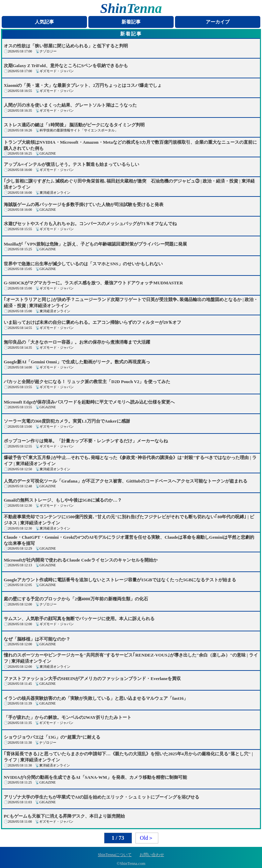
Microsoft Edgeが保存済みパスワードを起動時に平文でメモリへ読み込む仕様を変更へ (89, 402)
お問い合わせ (152, 855)
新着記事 (131, 22)
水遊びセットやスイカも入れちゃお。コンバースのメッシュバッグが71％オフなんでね (90, 224)
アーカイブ (218, 22)
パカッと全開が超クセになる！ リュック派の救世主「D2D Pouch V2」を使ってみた (87, 382)
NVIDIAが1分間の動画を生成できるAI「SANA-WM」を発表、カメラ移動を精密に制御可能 (95, 777)
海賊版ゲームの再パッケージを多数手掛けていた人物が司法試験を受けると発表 (84, 204)
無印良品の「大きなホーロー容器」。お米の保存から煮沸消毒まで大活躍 (77, 342)
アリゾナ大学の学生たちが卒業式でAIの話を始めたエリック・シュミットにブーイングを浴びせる (101, 797)
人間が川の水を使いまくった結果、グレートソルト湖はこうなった (70, 105)
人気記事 (44, 22)
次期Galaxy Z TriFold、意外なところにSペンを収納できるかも (66, 66)
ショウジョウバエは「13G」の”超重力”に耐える (52, 737)
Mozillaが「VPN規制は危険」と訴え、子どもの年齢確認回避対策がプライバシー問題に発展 (95, 244)
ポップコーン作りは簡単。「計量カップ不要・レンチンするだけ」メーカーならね (86, 441)
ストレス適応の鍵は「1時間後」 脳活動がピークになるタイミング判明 (74, 125)
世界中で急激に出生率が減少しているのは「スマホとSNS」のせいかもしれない (83, 264)
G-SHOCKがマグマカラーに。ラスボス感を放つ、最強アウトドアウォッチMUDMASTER (93, 283)
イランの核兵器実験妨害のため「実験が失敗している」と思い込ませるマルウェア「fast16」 (96, 698)
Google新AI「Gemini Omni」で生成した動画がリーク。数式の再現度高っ (77, 362)
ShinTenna (131, 8)
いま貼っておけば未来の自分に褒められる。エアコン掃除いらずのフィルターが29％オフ (92, 322)
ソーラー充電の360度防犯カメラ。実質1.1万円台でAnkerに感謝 (67, 421)
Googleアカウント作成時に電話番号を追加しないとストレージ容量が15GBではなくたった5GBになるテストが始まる (120, 580)
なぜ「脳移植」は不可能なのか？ (37, 639)
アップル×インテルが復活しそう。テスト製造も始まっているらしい (71, 164)
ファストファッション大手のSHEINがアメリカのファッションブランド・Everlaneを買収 (92, 678)
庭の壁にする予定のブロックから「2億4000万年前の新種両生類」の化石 (76, 599)
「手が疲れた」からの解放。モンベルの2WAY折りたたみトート (68, 717)
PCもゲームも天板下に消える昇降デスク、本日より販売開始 (64, 816)
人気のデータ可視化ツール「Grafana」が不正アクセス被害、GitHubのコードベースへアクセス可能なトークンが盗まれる (126, 481)
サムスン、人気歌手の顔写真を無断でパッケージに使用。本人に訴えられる (79, 619)
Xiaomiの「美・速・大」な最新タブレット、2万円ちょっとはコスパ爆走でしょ (83, 85)
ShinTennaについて (115, 855)
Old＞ (147, 838)
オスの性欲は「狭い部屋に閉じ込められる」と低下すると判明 (66, 46)
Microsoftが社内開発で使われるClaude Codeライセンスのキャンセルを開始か (81, 560)
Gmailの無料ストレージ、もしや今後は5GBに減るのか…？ (63, 500)
